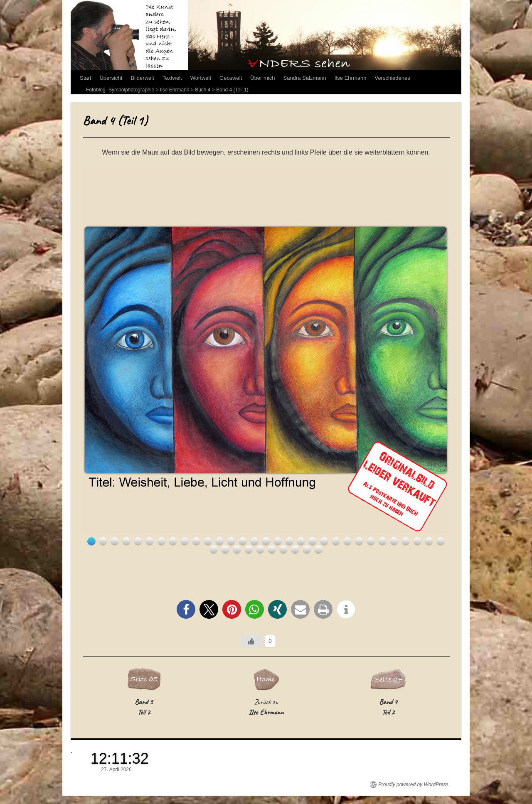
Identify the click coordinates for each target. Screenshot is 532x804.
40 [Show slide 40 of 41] (307, 550)
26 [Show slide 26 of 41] (382, 541)
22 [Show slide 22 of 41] (336, 541)
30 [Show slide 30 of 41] (429, 541)
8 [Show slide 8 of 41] (173, 541)
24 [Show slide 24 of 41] (359, 541)
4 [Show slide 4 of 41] (126, 541)
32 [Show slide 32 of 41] (214, 550)
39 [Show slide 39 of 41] (295, 550)
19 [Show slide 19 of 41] (301, 541)
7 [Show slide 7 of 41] (161, 541)
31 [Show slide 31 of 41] (441, 541)
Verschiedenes (392, 78)
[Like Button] (251, 641)
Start (85, 78)
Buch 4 (203, 90)
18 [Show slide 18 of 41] (289, 541)
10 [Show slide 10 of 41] (196, 541)
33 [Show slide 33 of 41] (225, 550)
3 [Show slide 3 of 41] (115, 541)
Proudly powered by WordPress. (414, 784)
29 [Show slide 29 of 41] (417, 541)
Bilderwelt (142, 78)
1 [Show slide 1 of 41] (91, 541)
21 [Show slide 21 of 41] (324, 541)
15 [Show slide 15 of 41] (254, 541)
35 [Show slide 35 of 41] (249, 550)
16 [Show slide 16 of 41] (266, 541)
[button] (186, 609)
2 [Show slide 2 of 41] (103, 541)
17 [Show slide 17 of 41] (278, 541)
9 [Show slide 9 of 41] (185, 541)
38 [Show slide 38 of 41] (283, 550)
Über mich (262, 78)
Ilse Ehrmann (351, 78)
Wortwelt (201, 78)
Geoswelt (231, 78)
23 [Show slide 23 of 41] (347, 541)
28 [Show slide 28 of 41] (406, 541)
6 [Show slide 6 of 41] (150, 541)
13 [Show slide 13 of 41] (231, 541)
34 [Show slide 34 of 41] (237, 550)
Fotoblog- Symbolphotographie (120, 90)
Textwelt (172, 78)
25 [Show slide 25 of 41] (371, 541)
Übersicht (111, 78)
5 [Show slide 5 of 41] (138, 541)
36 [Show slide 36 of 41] (260, 550)
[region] (266, 361)
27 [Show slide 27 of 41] (394, 541)
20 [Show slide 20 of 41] (313, 541)
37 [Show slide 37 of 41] (272, 550)
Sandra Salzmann (305, 78)
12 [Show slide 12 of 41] (219, 541)
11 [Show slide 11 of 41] (208, 541)
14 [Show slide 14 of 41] (243, 541)
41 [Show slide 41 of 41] (318, 550)
